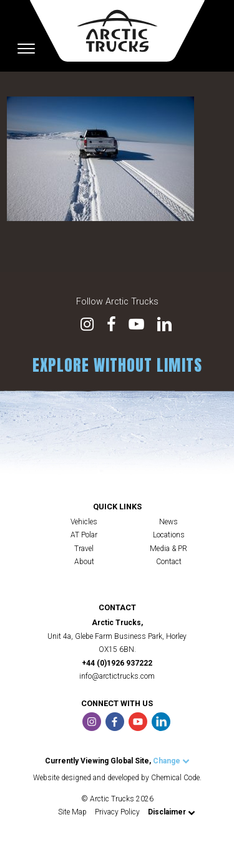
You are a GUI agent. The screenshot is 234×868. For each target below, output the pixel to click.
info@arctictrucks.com (117, 676)
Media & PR (168, 549)
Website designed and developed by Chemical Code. (117, 778)
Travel (84, 549)
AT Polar (84, 535)
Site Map (72, 812)
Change (171, 761)
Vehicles (84, 522)
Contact (169, 562)
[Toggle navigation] (26, 49)
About (84, 562)
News (168, 522)
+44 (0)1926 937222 (117, 663)
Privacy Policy (117, 812)
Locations (169, 535)
